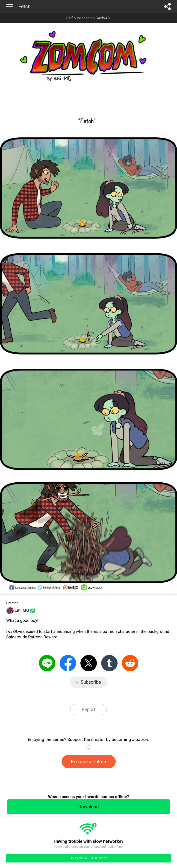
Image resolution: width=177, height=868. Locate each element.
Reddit (130, 663)
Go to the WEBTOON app (88, 858)
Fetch (24, 6)
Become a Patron (89, 762)
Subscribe (91, 682)
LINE (47, 663)
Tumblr (109, 663)
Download (88, 807)
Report (88, 709)
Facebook (68, 663)
